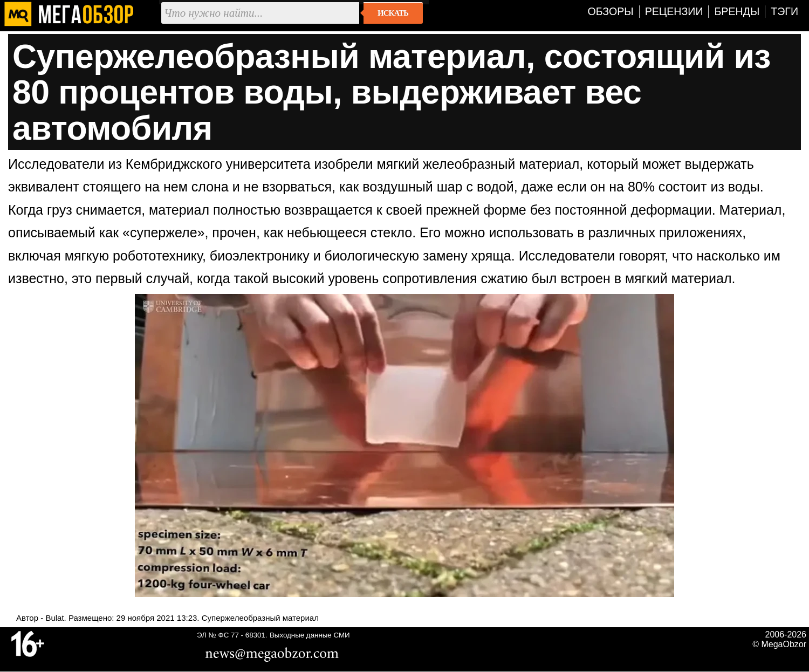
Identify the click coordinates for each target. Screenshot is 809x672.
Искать (393, 13)
